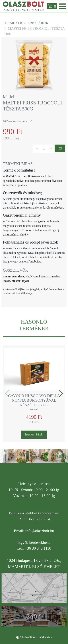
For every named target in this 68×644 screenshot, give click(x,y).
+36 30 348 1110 (38, 548)
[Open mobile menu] (62, 6)
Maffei (9, 97)
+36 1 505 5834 (38, 519)
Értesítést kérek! (34, 434)
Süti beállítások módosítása (36, 637)
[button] (61, 394)
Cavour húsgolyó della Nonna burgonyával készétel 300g (34, 400)
